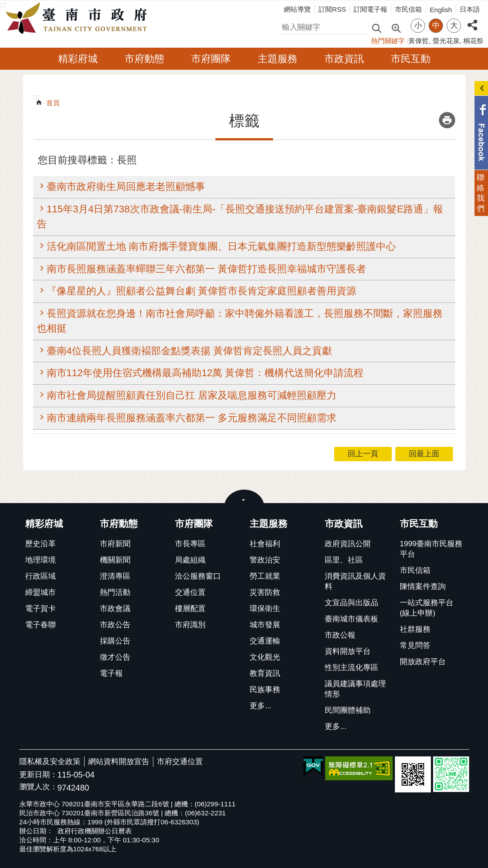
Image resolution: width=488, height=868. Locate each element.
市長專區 (190, 544)
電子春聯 (40, 625)
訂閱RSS (332, 9)
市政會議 (115, 609)
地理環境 (40, 560)
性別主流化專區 (351, 668)
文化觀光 (265, 657)
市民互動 (411, 59)
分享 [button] (472, 20)
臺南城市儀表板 (351, 619)
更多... (260, 706)
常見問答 (415, 645)
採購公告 (115, 641)
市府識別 (190, 625)
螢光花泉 (446, 41)
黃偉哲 (419, 41)
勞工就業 (265, 576)
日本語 (470, 9)
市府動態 (144, 59)
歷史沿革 (40, 544)
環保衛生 (265, 609)
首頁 (53, 103)
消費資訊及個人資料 (355, 581)
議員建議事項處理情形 (355, 689)
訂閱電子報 (370, 9)
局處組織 (190, 560)
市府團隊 (211, 59)
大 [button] (454, 25)
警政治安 (265, 560)
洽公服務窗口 (198, 576)
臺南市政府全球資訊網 (79, 18)
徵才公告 (115, 657)
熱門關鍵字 (388, 41)
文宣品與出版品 (351, 603)
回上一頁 (363, 454)
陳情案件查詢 (423, 587)
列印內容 (447, 120)
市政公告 (115, 625)
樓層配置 (190, 609)
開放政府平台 (423, 662)
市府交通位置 (180, 762)
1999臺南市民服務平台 (431, 549)
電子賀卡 (40, 609)
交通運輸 (265, 641)
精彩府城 (78, 59)
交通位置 (190, 592)
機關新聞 (115, 560)
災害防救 (265, 592)
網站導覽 (297, 9)
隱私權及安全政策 (50, 762)
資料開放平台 (348, 651)
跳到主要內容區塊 (5, 5)
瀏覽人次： (38, 787)
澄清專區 (115, 576)
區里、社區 (344, 560)
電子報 (111, 673)
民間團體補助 (348, 710)
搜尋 (286, 26)
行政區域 (40, 576)
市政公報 (340, 635)
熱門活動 (115, 592)
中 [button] (436, 25)
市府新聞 (115, 544)
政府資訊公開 (348, 544)
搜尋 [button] (376, 28)
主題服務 (278, 59)
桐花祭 (473, 41)
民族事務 (265, 690)
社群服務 (415, 629)
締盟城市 (40, 592)
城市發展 (265, 625)
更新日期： (38, 775)
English (441, 10)
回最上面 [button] (424, 454)
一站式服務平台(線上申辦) (427, 608)
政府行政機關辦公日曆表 (95, 831)
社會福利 (265, 544)
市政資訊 (344, 59)
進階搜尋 (396, 27)
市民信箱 (408, 9)
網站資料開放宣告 (119, 762)
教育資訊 (265, 673)
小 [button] (418, 25)
